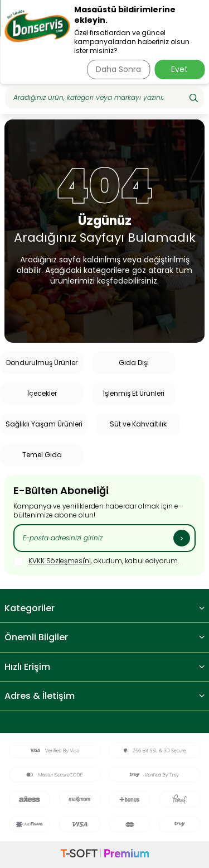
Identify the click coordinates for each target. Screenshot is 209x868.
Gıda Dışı (134, 363)
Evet (179, 69)
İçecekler (42, 393)
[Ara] (194, 98)
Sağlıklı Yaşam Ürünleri (44, 424)
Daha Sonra (118, 69)
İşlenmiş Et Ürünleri (134, 393)
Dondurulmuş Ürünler (42, 363)
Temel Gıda (42, 455)
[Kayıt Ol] (182, 538)
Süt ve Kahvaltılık (138, 424)
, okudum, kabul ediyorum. (96, 562)
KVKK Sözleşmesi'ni (60, 561)
